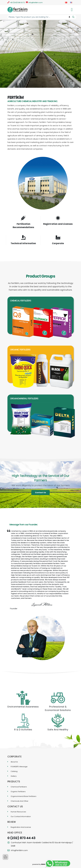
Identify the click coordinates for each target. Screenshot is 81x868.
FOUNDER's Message (19, 767)
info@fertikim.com (34, 2)
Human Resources (18, 812)
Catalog (14, 771)
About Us (14, 762)
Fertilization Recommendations (23, 226)
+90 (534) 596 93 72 (16, 2)
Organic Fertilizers (18, 792)
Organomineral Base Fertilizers (23, 796)
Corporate (58, 243)
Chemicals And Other (20, 801)
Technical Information (23, 243)
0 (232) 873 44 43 (21, 838)
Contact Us (40, 493)
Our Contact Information (21, 816)
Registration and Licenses (58, 224)
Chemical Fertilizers (19, 787)
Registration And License (21, 827)
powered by (40, 864)
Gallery (14, 776)
